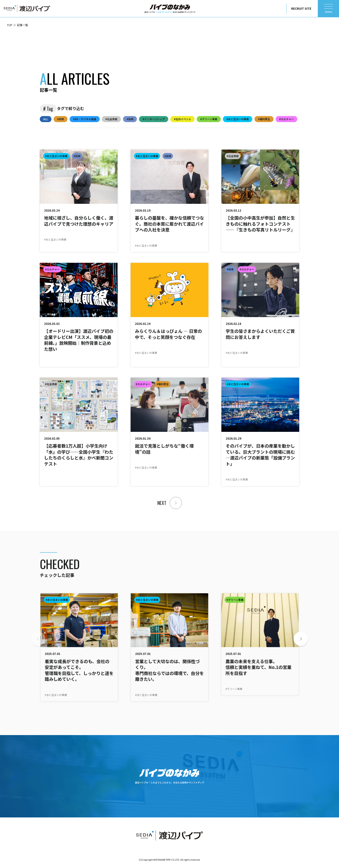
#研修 (61, 119)
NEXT (162, 503)
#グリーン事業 (209, 119)
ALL (46, 119)
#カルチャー (286, 119)
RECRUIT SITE (301, 8)
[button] (301, 639)
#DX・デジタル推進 (85, 119)
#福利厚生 (264, 119)
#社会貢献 (111, 119)
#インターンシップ (154, 119)
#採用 (130, 119)
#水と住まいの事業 (238, 119)
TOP (10, 25)
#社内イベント (182, 119)
